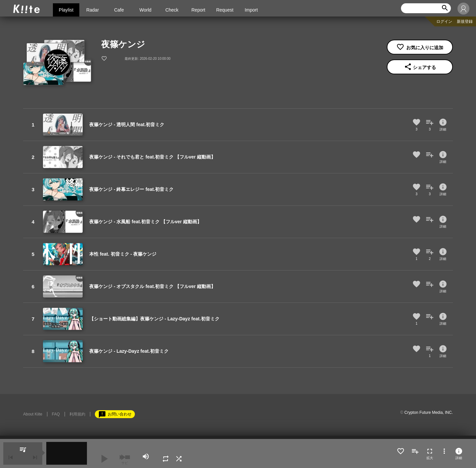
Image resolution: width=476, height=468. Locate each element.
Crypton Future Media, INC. (429, 413)
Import (251, 10)
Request (225, 10)
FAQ (56, 414)
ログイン (444, 21)
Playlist (66, 10)
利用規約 (77, 414)
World (145, 10)
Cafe (119, 10)
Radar (93, 10)
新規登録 (465, 21)
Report (198, 10)
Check (172, 10)
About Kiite (33, 414)
